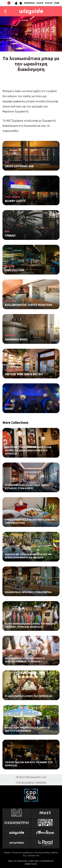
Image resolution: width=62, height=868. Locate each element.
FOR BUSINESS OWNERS (31, 783)
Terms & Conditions (23, 853)
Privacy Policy (42, 853)
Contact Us (33, 856)
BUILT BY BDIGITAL (18, 861)
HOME (57, 3)
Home (7, 853)
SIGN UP (49, 3)
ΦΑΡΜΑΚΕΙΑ (29, 3)
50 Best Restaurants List (31, 777)
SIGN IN (40, 3)
